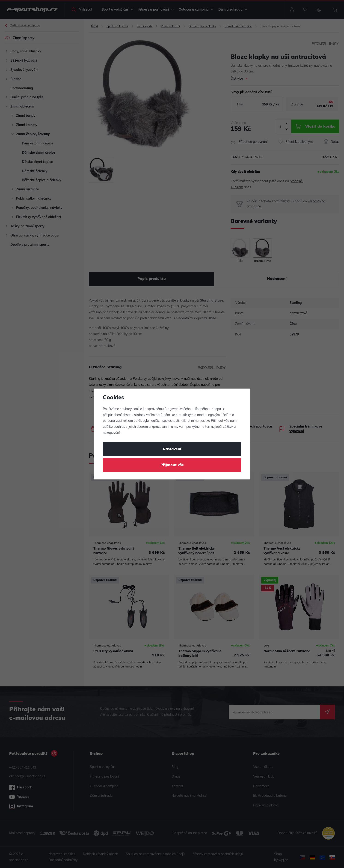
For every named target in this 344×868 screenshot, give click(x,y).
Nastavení (172, 449)
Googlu (144, 421)
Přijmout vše (172, 465)
